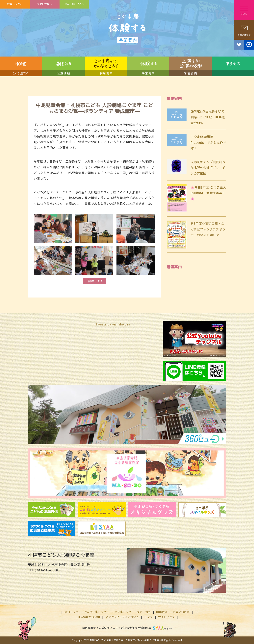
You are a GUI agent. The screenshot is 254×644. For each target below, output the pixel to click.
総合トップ (71, 612)
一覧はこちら (94, 281)
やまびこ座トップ (95, 612)
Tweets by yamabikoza (113, 324)
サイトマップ (166, 617)
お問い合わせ (181, 612)
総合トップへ (15, 4)
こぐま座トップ (121, 612)
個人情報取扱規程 (89, 617)
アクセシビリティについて (122, 617)
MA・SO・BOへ (74, 4)
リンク (148, 617)
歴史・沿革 (144, 612)
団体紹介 (162, 612)
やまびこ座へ (45, 4)
